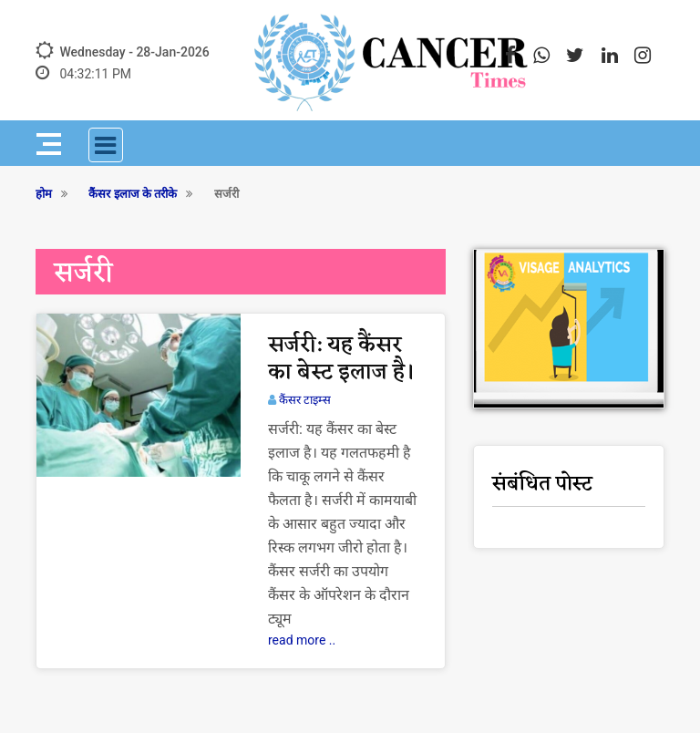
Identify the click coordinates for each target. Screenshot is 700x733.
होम (44, 194)
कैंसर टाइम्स (305, 400)
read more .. (302, 640)
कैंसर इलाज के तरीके (133, 194)
